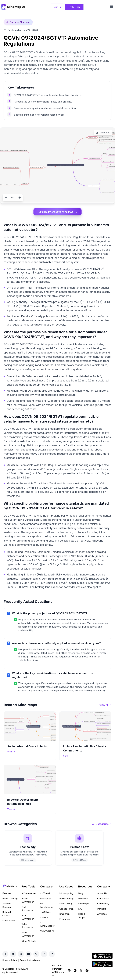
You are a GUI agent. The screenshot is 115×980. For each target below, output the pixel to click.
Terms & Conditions (30, 960)
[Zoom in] (20, 198)
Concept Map (67, 909)
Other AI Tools (29, 941)
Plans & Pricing (10, 899)
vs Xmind (45, 893)
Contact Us (103, 899)
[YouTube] (29, 954)
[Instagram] (44, 954)
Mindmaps (84, 904)
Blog (81, 893)
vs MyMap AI (47, 931)
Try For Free (74, 7)
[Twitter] (13, 954)
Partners (102, 909)
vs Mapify (45, 899)
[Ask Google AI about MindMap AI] (75, 971)
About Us (102, 893)
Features (7, 893)
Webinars (83, 899)
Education (64, 919)
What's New (9, 921)
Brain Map (64, 914)
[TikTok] (52, 954)
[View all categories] (102, 824)
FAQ (80, 909)
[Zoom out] (6, 198)
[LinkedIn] (21, 954)
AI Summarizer (29, 893)
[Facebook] (5, 954)
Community (103, 904)
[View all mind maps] (105, 705)
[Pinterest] (36, 954)
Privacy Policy (10, 960)
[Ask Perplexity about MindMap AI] (81, 971)
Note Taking (66, 904)
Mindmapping (66, 893)
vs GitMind (46, 912)
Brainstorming (66, 899)
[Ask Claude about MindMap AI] (87, 971)
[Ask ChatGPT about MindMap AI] (69, 971)
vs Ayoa (44, 917)
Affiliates (102, 914)
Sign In (57, 7)
